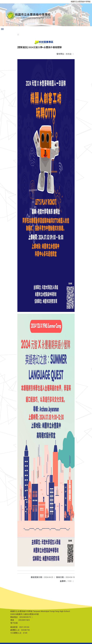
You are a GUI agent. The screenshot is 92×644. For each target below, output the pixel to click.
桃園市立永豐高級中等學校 (81, 2)
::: (18, 34)
